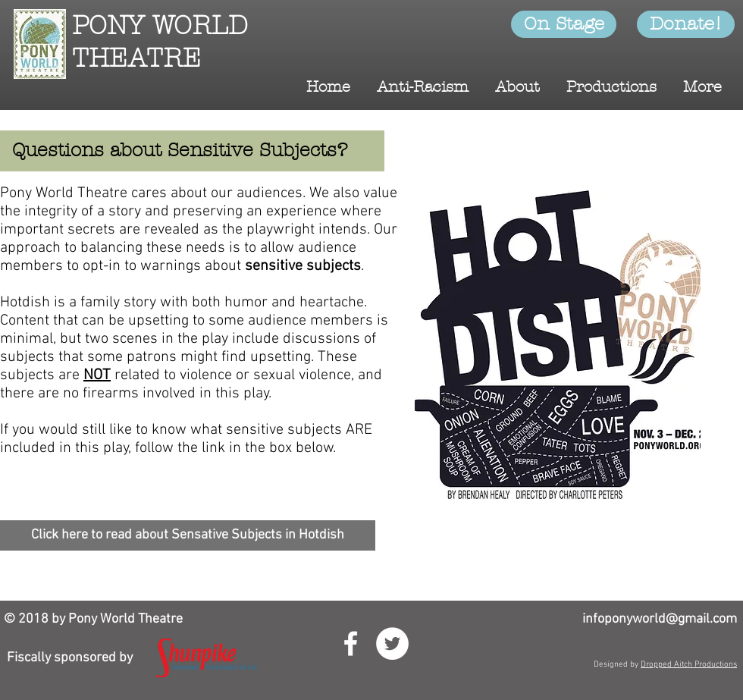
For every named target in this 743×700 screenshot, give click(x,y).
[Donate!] (686, 24)
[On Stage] (564, 24)
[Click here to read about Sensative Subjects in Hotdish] (188, 535)
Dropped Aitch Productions (689, 665)
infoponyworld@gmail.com (660, 619)
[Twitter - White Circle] (392, 643)
